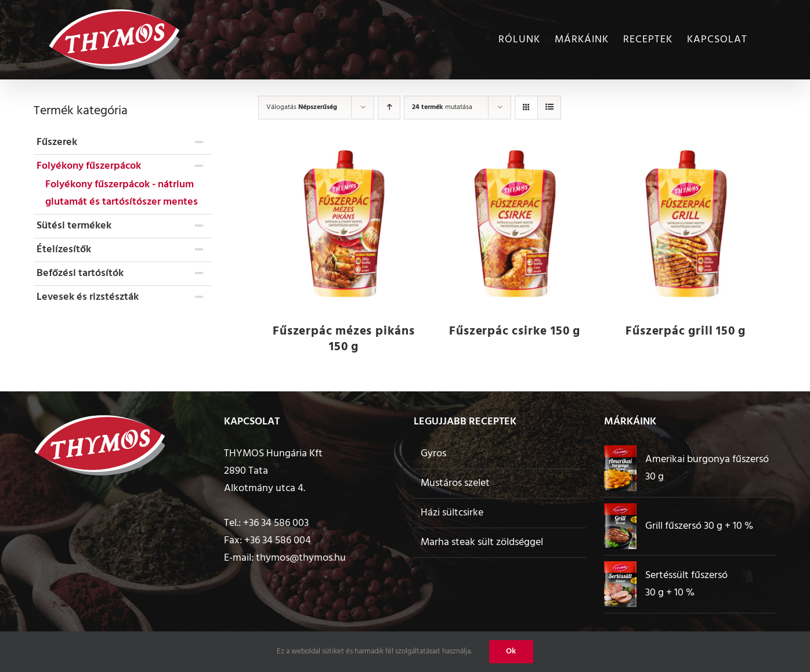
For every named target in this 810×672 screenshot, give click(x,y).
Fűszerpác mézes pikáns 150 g (344, 339)
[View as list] (549, 108)
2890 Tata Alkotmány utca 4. (265, 480)
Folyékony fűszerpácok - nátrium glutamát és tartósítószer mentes (122, 193)
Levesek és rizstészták (88, 297)
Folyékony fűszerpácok (89, 166)
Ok (511, 651)
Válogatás (302, 107)
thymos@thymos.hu (301, 558)
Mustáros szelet (455, 483)
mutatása (442, 107)
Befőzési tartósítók (80, 273)
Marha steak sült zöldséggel (482, 542)
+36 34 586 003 (276, 523)
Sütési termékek (74, 226)
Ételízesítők (64, 250)
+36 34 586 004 (278, 541)
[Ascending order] (389, 108)
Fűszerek (57, 142)
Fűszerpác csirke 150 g (515, 331)
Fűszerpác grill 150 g (686, 331)
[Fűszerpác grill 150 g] (686, 225)
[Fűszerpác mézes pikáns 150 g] (344, 225)
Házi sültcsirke (452, 513)
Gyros (433, 454)
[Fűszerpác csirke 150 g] (515, 225)
